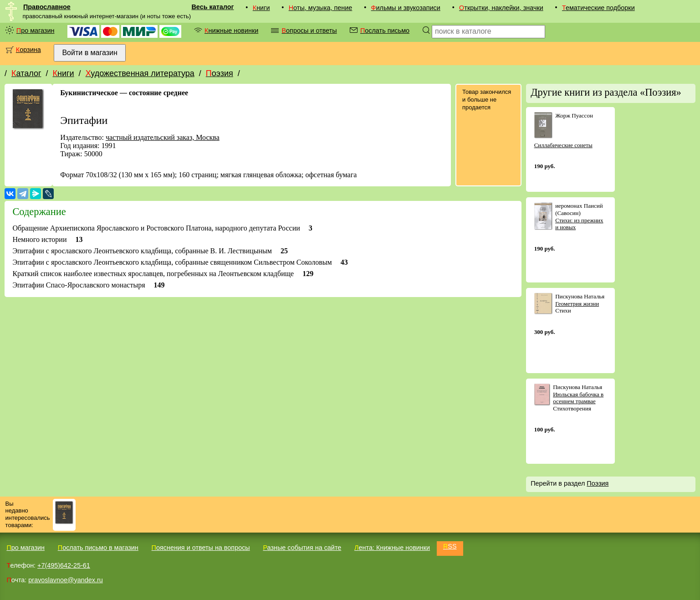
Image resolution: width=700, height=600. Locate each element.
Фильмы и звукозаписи (406, 8)
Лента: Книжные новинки (392, 548)
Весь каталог (212, 7)
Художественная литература (140, 73)
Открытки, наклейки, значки (501, 8)
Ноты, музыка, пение (321, 8)
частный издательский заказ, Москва (163, 137)
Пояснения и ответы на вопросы (201, 548)
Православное (47, 7)
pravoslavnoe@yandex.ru (65, 580)
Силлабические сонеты (563, 145)
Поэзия (220, 73)
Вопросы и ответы (309, 31)
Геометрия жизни (577, 304)
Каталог (26, 73)
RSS (450, 546)
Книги (261, 8)
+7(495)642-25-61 (64, 565)
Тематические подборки (598, 8)
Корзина (28, 50)
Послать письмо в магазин (98, 548)
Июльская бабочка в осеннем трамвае (578, 398)
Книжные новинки (231, 31)
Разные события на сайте (302, 548)
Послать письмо (385, 31)
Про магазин (36, 31)
